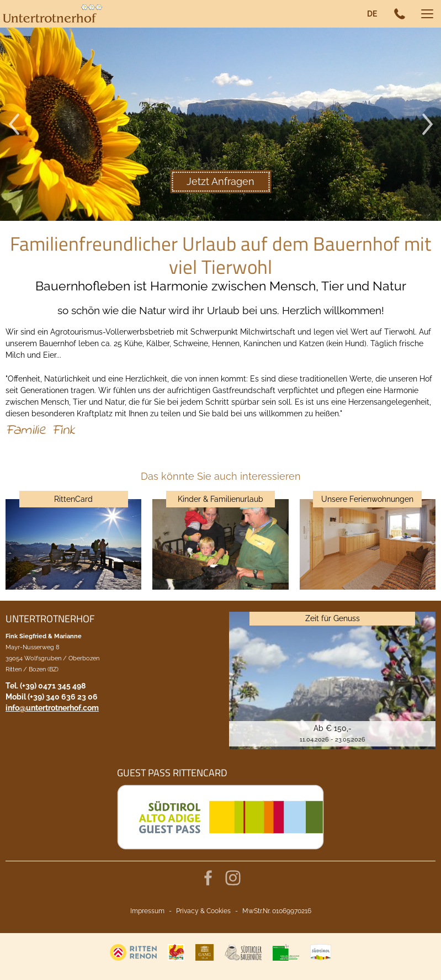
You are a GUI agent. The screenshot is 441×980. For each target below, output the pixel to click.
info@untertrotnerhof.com (52, 708)
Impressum (147, 911)
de (372, 14)
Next (427, 124)
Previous (14, 124)
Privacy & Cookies (203, 911)
